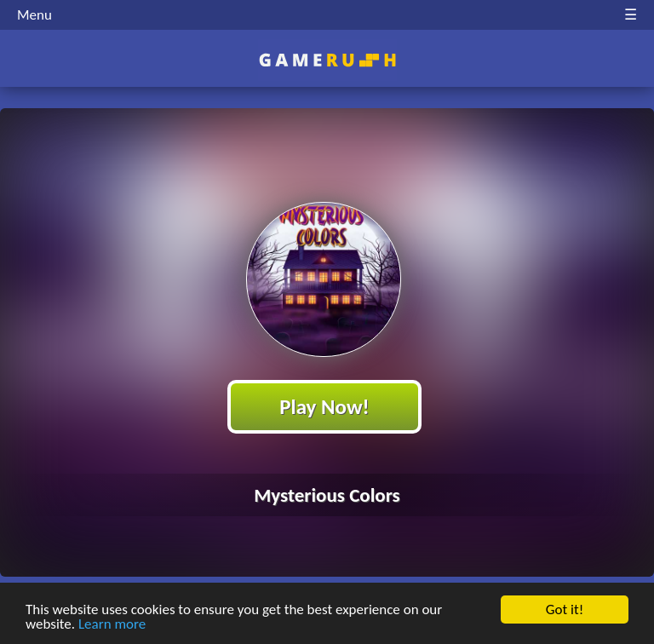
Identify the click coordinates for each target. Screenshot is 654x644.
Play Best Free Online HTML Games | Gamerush (327, 60)
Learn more (112, 625)
